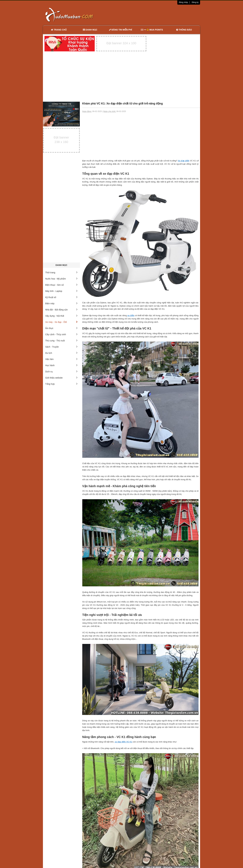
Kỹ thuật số (61, 297)
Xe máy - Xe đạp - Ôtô (61, 322)
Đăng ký (195, 2)
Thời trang (61, 273)
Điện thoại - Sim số (61, 285)
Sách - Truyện (61, 347)
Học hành (61, 365)
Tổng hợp (61, 384)
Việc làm (61, 359)
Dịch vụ (61, 372)
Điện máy (61, 303)
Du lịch (61, 353)
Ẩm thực (61, 328)
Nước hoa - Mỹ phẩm (61, 279)
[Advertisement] (154, 15)
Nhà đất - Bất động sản (61, 310)
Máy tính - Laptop (61, 291)
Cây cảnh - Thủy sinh (61, 334)
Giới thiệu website (61, 378)
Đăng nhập (183, 2)
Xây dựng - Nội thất (61, 316)
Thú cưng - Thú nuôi (61, 341)
